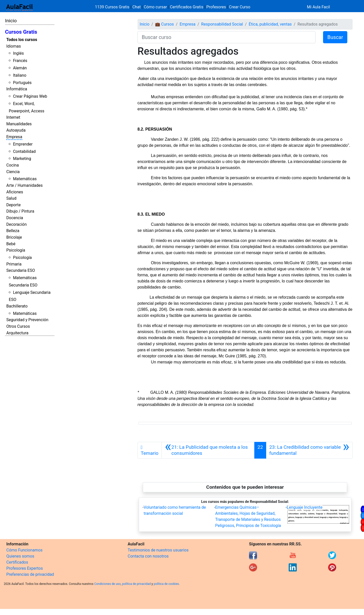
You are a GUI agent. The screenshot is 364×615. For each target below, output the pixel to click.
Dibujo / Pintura (20, 211)
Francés (20, 61)
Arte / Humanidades (25, 185)
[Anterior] (208, 450)
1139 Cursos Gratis (113, 7)
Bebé (11, 244)
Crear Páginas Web (30, 96)
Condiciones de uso (108, 584)
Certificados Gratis (187, 7)
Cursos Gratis (21, 32)
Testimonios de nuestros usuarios (158, 550)
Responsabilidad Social (222, 24)
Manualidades (19, 124)
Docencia (15, 218)
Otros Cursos (18, 326)
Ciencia (13, 172)
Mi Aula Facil (318, 7)
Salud (11, 198)
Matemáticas (25, 179)
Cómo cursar (155, 7)
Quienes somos (20, 556)
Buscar (335, 37)
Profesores (216, 7)
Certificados (17, 562)
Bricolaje (14, 237)
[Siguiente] (309, 450)
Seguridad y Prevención (27, 320)
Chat (137, 7)
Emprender (23, 144)
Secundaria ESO (21, 270)
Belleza (13, 231)
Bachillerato (17, 306)
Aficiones (15, 192)
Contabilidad (24, 151)
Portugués (22, 83)
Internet (13, 117)
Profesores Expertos (25, 568)
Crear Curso (240, 7)
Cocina (13, 165)
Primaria (14, 264)
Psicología (16, 250)
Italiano (20, 75)
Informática (17, 89)
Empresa (14, 137)
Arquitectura (17, 333)
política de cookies (166, 584)
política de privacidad (136, 584)
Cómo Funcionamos (24, 550)
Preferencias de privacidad (30, 574)
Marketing (22, 159)
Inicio (11, 21)
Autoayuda (16, 130)
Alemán (20, 68)
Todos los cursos (22, 40)
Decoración (17, 224)
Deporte (14, 205)
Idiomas (14, 46)
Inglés (18, 53)
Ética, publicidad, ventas (270, 24)
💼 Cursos (165, 24)
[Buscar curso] (226, 37)
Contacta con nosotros (148, 556)
